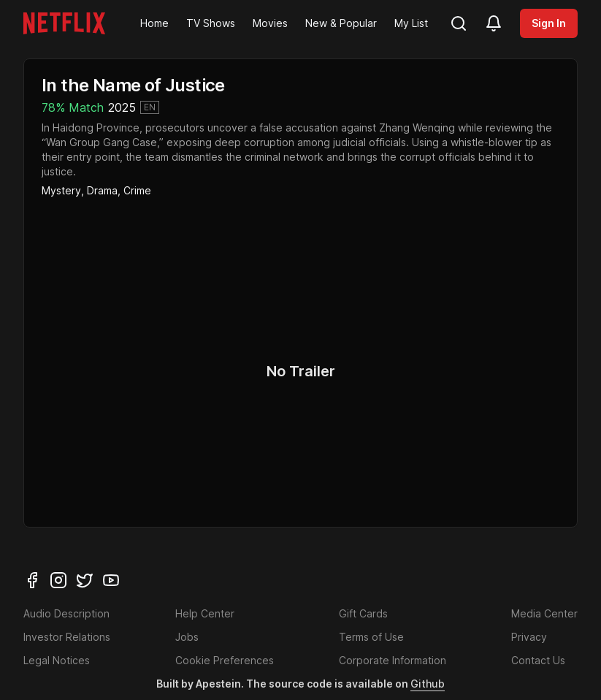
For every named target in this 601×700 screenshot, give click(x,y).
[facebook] (32, 580)
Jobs (187, 637)
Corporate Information (393, 660)
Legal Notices (57, 660)
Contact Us (538, 660)
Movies (270, 23)
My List (411, 23)
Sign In (549, 23)
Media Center (544, 613)
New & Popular (341, 23)
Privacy (529, 637)
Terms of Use (371, 637)
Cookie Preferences (225, 660)
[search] (459, 23)
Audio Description (66, 613)
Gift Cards (363, 613)
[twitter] (85, 580)
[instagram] (58, 580)
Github (428, 684)
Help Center (205, 613)
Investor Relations (67, 637)
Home (154, 23)
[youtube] (111, 580)
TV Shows (211, 23)
